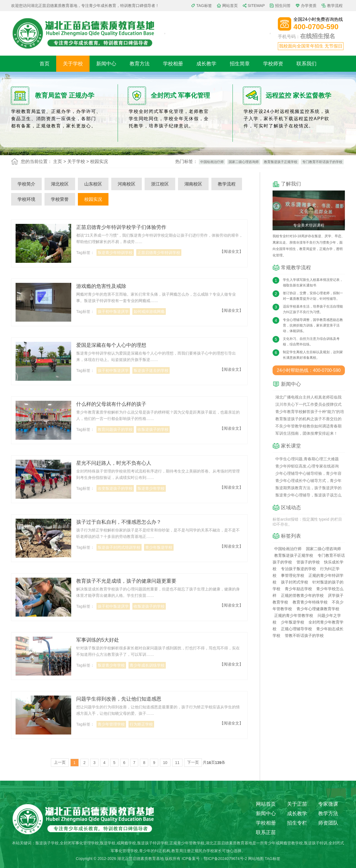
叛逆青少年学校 (151, 488)
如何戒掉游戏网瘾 (149, 311)
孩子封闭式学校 (295, 582)
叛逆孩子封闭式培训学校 (119, 547)
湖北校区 (60, 184)
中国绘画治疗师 (212, 162)
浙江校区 (160, 184)
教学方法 (328, 813)
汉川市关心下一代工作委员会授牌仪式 (308, 404)
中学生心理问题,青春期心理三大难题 (307, 459)
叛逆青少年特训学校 (115, 253)
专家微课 (328, 804)
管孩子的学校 (308, 562)
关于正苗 (297, 804)
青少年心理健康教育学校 (318, 609)
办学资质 (309, 6)
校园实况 (93, 199)
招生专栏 (297, 823)
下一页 (193, 762)
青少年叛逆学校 (159, 547)
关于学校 (73, 64)
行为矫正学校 (141, 724)
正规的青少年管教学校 (294, 615)
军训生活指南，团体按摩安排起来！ (306, 433)
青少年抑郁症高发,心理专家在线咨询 (307, 466)
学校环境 (26, 199)
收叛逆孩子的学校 (153, 429)
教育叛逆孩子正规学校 (281, 162)
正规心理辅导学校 (296, 629)
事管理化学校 (293, 575)
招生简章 (240, 64)
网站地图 (256, 859)
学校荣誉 (60, 199)
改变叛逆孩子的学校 (115, 488)
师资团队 (328, 823)
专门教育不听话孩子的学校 (322, 162)
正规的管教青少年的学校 (302, 595)
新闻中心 (106, 64)
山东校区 (93, 184)
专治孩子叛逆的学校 (298, 569)
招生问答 (283, 6)
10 (165, 763)
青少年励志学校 (298, 589)
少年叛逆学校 (293, 622)
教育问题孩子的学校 (115, 429)
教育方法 (140, 64)
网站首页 (230, 6)
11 (177, 763)
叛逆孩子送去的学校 (151, 370)
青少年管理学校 (111, 724)
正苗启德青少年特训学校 (159, 253)
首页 (44, 64)
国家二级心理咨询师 (244, 162)
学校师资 (273, 64)
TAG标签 (204, 6)
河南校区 (127, 184)
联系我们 (306, 64)
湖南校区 (193, 184)
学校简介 (26, 184)
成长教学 (206, 64)
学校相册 (173, 64)
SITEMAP (256, 6)
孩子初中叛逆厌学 (113, 311)
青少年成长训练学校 (147, 665)
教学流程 (335, 6)
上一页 (60, 762)
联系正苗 (266, 832)
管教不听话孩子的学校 (304, 635)
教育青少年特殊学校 (310, 602)
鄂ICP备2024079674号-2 (225, 859)
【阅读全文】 (231, 251)
